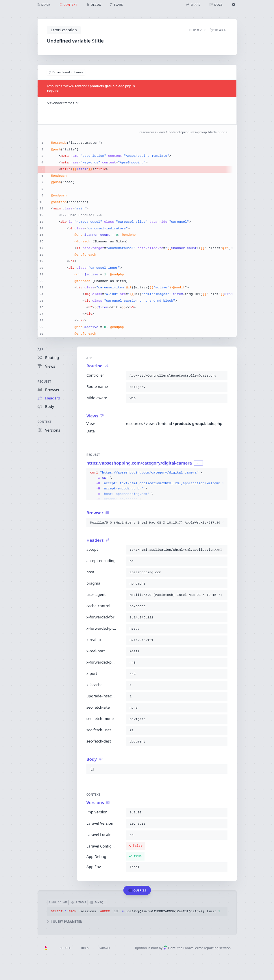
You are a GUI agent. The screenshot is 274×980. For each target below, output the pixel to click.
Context (45, 422)
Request (44, 381)
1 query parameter (64, 922)
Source (65, 948)
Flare (170, 948)
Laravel (105, 948)
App (40, 350)
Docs (85, 948)
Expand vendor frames (66, 72)
